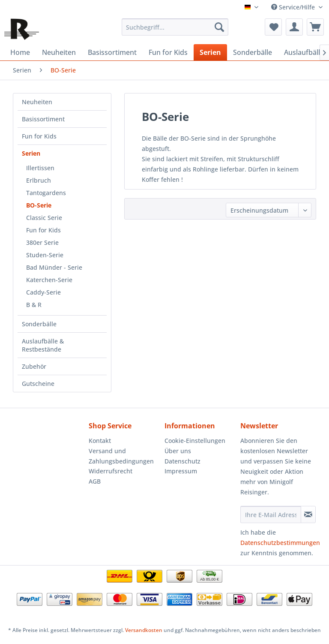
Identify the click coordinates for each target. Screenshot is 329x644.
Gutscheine (38, 384)
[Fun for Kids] (168, 52)
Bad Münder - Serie (54, 267)
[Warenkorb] (315, 27)
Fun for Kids (39, 136)
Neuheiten (37, 102)
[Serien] (210, 52)
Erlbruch (39, 180)
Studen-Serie (45, 255)
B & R (34, 305)
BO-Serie (39, 205)
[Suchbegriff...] (175, 27)
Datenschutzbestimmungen (280, 543)
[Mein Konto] (294, 27)
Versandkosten (144, 630)
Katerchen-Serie (49, 280)
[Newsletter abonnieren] (308, 515)
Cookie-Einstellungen (195, 441)
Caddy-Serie (43, 292)
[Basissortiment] (112, 52)
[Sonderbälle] (253, 52)
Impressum (181, 471)
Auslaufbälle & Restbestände (43, 345)
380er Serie (42, 242)
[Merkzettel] (273, 27)
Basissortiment (43, 119)
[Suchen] (219, 27)
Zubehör (34, 366)
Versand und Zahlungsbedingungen (121, 456)
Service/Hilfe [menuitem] (294, 7)
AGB (95, 481)
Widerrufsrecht (111, 471)
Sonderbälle (39, 324)
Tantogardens (46, 193)
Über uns (178, 451)
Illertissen (40, 168)
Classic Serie (44, 218)
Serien (31, 153)
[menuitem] (175, 27)
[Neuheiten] (59, 52)
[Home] (20, 52)
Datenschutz (182, 461)
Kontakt (100, 441)
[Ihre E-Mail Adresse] (271, 515)
